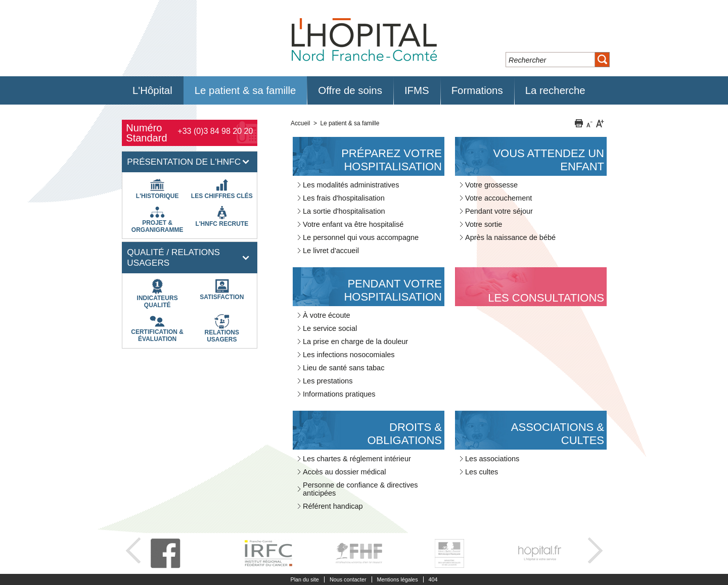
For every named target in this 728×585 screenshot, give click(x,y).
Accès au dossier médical (345, 472)
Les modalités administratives (351, 185)
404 (433, 579)
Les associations (492, 459)
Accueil (300, 123)
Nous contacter (348, 579)
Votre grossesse (491, 185)
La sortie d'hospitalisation (344, 211)
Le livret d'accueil (331, 251)
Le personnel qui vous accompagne (361, 237)
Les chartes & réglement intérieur (357, 459)
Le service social (330, 328)
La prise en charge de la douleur (355, 342)
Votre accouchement (498, 198)
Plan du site (304, 579)
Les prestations (328, 381)
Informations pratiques (339, 394)
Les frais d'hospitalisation (344, 198)
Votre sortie (484, 224)
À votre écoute (327, 315)
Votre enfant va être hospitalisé (353, 224)
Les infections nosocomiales (349, 355)
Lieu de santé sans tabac (344, 368)
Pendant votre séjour (499, 211)
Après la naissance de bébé (510, 237)
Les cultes (482, 472)
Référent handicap (333, 506)
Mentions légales (398, 579)
